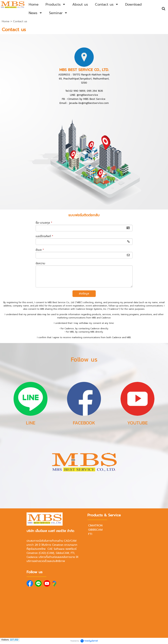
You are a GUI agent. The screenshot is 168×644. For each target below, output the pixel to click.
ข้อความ (40, 263)
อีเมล (40, 250)
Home (6, 21)
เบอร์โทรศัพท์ (44, 236)
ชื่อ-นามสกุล (44, 223)
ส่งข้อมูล (84, 294)
